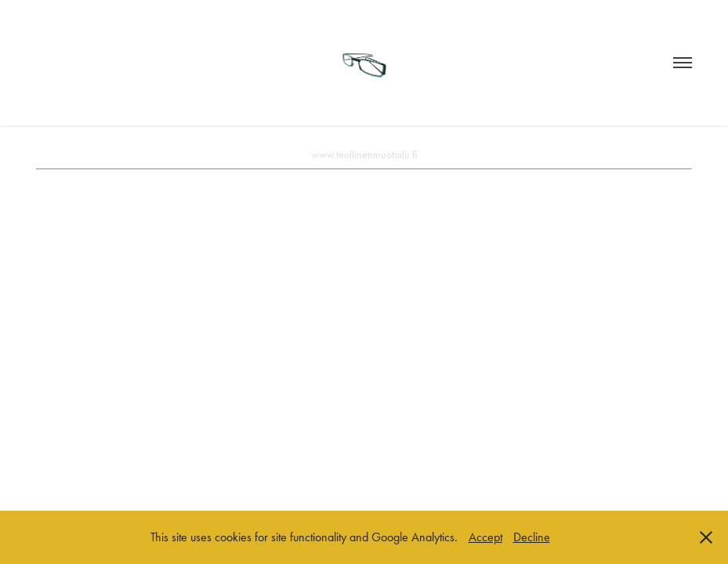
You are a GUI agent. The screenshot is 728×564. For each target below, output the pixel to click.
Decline (532, 537)
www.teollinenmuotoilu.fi (364, 155)
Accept (485, 537)
